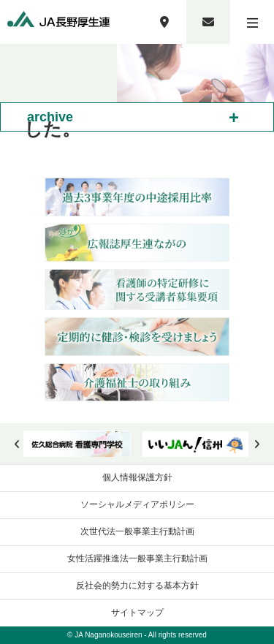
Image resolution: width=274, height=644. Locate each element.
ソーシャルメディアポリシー (137, 504)
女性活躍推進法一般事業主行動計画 (137, 558)
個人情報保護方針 (137, 477)
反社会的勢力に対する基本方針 (137, 586)
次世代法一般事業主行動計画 (137, 531)
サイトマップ (137, 613)
